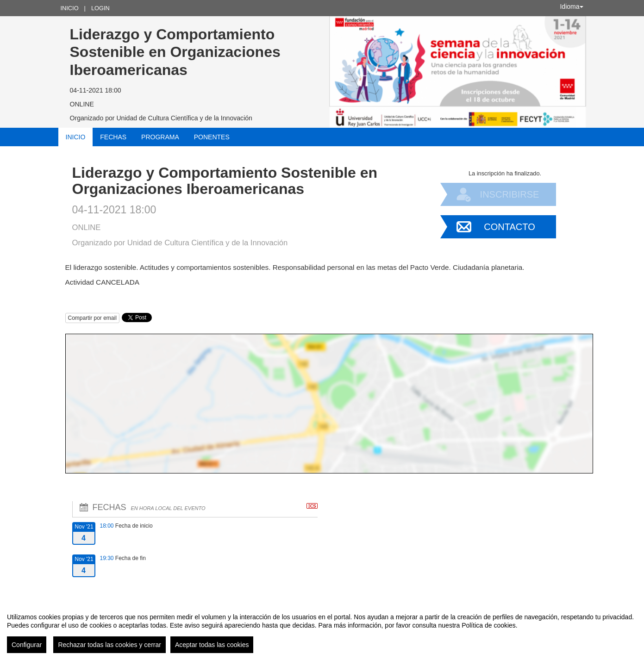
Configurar (27, 645)
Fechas (113, 137)
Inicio (70, 8)
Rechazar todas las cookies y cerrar (109, 645)
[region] (322, 629)
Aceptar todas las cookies (212, 645)
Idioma (571, 6)
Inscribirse (510, 194)
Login (100, 8)
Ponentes (212, 137)
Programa (160, 137)
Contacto (509, 227)
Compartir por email (92, 318)
